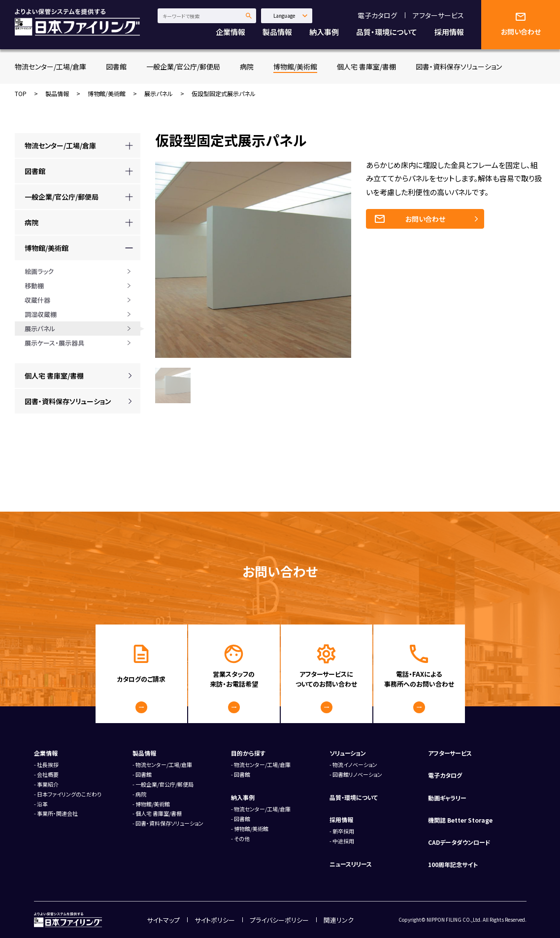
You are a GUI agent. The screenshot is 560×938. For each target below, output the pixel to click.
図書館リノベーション (357, 774)
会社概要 (48, 774)
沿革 (42, 804)
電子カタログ (377, 15)
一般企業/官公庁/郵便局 (183, 67)
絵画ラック (39, 271)
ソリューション (348, 753)
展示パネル (159, 93)
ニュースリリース (351, 864)
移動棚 (34, 286)
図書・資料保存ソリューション (459, 67)
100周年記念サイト (453, 864)
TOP (21, 93)
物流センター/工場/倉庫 (50, 67)
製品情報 (277, 32)
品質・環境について (387, 32)
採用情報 (449, 32)
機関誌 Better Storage (460, 820)
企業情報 (231, 32)
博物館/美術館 (295, 67)
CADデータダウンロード (459, 842)
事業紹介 (48, 784)
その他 (242, 838)
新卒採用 (343, 831)
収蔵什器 (37, 300)
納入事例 (324, 32)
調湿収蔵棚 (41, 314)
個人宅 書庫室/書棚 (366, 67)
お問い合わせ (425, 219)
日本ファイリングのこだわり (69, 794)
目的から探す (248, 753)
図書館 (116, 67)
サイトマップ (163, 920)
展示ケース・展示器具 (54, 343)
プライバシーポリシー (279, 920)
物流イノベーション (355, 764)
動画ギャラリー (447, 798)
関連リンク (339, 920)
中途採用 (343, 841)
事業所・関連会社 (57, 813)
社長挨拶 (48, 764)
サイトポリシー (215, 920)
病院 (247, 67)
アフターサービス (438, 15)
